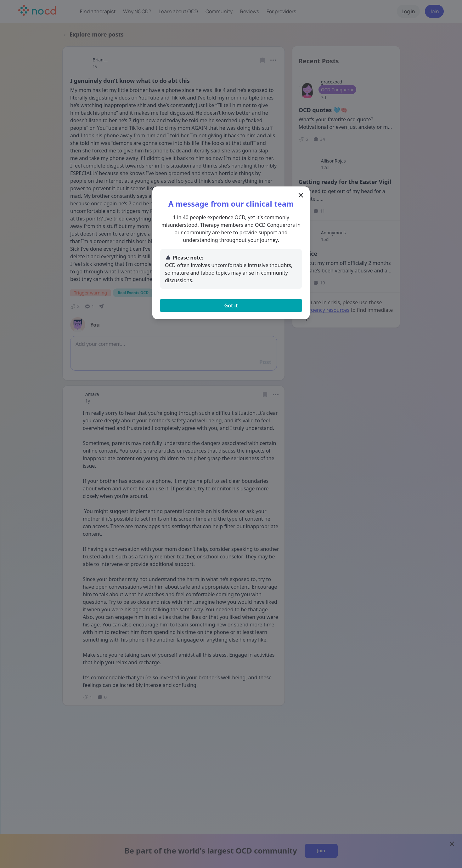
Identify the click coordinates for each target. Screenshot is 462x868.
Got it (231, 306)
